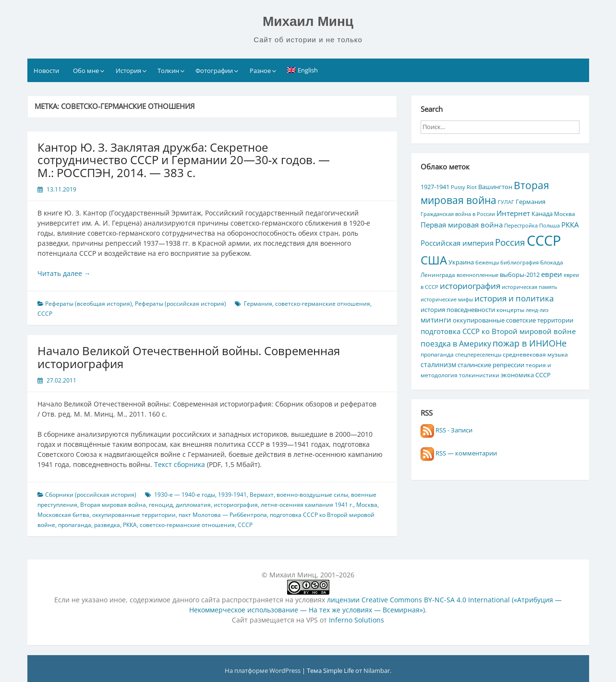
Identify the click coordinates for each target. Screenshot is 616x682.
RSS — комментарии (459, 453)
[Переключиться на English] (303, 70)
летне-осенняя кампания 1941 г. (307, 505)
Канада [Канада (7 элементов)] (542, 214)
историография (236, 505)
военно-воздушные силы (312, 495)
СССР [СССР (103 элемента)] (544, 240)
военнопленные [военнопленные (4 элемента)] (477, 275)
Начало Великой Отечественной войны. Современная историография (189, 357)
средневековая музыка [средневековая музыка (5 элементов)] (535, 354)
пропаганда (75, 525)
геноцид (161, 505)
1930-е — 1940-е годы (185, 495)
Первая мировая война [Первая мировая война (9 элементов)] (462, 225)
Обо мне (86, 71)
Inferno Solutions (356, 620)
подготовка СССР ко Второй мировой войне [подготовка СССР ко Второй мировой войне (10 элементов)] (498, 331)
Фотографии (214, 71)
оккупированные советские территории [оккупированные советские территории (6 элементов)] (513, 320)
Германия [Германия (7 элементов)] (531, 202)
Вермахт (262, 495)
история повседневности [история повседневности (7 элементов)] (458, 310)
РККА (130, 525)
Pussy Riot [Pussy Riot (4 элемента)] (464, 187)
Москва (367, 505)
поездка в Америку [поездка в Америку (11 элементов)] (456, 344)
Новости (46, 71)
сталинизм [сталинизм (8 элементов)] (438, 365)
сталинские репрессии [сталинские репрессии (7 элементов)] (491, 365)
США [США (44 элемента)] (434, 260)
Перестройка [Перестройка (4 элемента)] (521, 226)
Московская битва (63, 515)
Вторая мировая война (113, 505)
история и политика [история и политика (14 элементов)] (514, 298)
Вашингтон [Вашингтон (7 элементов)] (495, 187)
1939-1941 (232, 495)
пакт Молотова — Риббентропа (223, 515)
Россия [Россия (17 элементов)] (510, 242)
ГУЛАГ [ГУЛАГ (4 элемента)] (506, 202)
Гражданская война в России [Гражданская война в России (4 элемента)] (458, 214)
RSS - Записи (447, 430)
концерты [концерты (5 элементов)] (510, 310)
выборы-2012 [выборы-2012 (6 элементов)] (520, 275)
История (128, 71)
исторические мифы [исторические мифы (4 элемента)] (447, 299)
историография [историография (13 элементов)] (470, 286)
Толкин (168, 71)
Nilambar (377, 670)
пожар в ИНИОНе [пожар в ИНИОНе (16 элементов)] (530, 343)
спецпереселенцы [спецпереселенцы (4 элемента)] (478, 355)
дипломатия (193, 505)
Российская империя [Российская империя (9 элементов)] (457, 243)
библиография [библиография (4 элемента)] (519, 263)
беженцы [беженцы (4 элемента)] (487, 263)
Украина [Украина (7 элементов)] (461, 262)
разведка (107, 525)
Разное (260, 71)
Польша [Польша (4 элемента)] (550, 226)
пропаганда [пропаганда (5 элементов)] (437, 354)
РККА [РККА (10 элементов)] (570, 225)
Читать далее (64, 273)
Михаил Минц (308, 21)
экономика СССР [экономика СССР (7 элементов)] (526, 375)
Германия (258, 304)
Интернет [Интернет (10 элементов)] (513, 213)
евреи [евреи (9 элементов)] (552, 274)
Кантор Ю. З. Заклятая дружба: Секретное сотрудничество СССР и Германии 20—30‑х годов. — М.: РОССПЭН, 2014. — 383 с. (184, 160)
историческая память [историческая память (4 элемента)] (529, 287)
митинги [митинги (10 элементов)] (436, 320)
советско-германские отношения (323, 304)
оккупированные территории (134, 515)
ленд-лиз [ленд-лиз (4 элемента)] (537, 310)
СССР (45, 314)
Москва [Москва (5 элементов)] (565, 214)
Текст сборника (180, 464)
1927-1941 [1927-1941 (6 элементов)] (435, 187)
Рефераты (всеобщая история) (89, 304)
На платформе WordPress (263, 670)
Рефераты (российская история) (181, 304)
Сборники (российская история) (91, 495)
